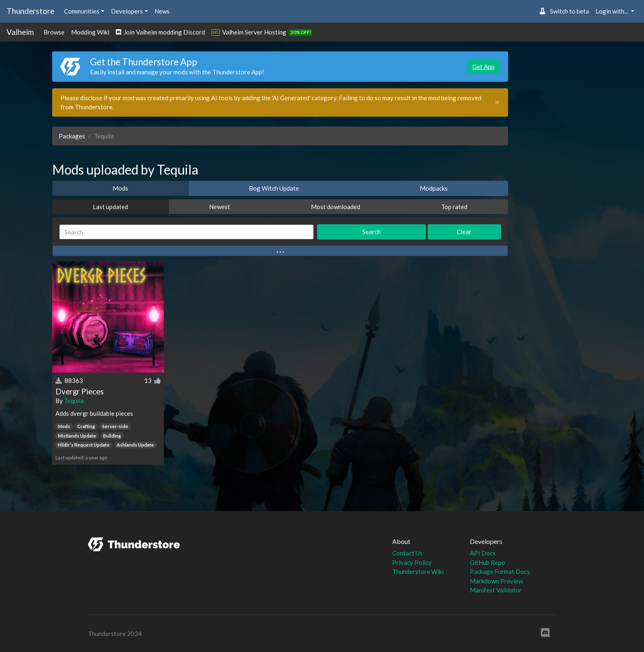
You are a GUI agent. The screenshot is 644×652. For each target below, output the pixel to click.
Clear (464, 232)
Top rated (454, 207)
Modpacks (434, 188)
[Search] (186, 232)
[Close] (497, 103)
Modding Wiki (90, 32)
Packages (72, 136)
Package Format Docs (500, 571)
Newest (220, 207)
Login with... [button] (612, 11)
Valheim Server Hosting (254, 32)
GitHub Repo (488, 562)
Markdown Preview (496, 581)
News (162, 11)
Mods (120, 188)
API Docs (483, 553)
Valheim (20, 32)
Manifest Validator (496, 590)
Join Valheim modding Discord (160, 32)
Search (371, 232)
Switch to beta (564, 11)
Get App (483, 67)
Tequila (74, 401)
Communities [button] (82, 11)
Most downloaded (336, 207)
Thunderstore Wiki (418, 571)
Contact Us (407, 553)
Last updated (110, 207)
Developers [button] (127, 11)
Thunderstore (30, 11)
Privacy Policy (412, 562)
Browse (54, 32)
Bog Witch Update (274, 188)
